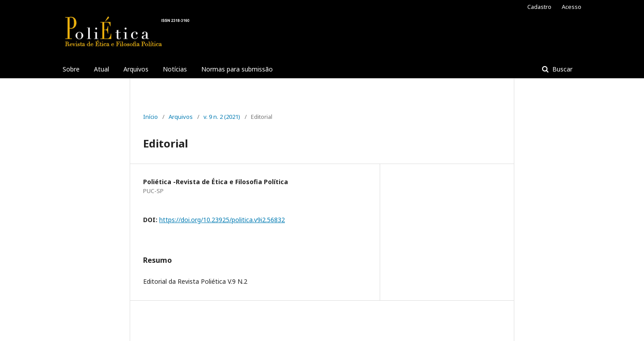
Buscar (561, 69)
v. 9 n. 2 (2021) (222, 117)
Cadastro (539, 7)
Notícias (175, 69)
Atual (102, 69)
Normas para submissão (237, 69)
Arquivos (136, 69)
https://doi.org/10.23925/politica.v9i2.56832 (222, 220)
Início (150, 117)
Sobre (71, 69)
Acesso (572, 7)
